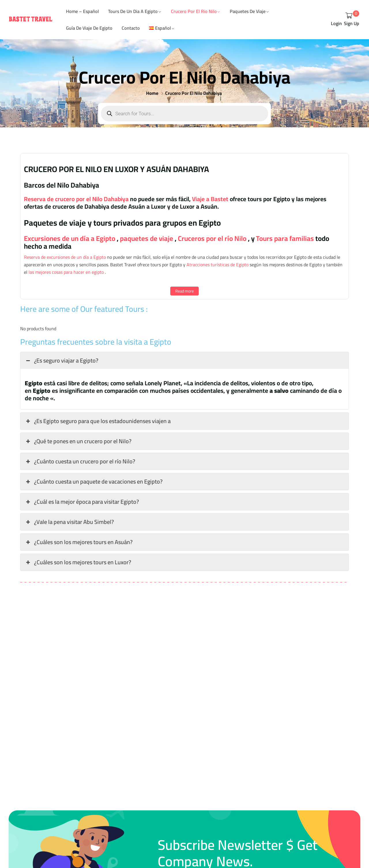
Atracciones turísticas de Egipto (217, 265)
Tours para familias (284, 238)
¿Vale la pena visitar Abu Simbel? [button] (69, 522)
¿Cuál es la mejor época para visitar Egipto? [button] (82, 502)
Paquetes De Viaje (248, 11)
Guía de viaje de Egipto (89, 28)
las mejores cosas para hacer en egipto (66, 272)
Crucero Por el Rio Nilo (194, 11)
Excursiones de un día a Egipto (70, 238)
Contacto (131, 28)
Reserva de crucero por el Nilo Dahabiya (76, 199)
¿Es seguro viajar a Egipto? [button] (62, 360)
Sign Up (352, 23)
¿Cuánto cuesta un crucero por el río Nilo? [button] (80, 461)
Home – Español (82, 11)
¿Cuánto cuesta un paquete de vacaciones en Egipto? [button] (94, 481)
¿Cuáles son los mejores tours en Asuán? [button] (79, 542)
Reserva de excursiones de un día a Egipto (65, 257)
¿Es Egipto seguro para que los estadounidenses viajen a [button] (98, 421)
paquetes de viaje (146, 238)
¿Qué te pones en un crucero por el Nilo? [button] (78, 441)
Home (152, 93)
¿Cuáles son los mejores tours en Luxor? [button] (78, 562)
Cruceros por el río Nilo (211, 238)
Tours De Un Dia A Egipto (133, 11)
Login (336, 23)
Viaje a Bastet (209, 199)
